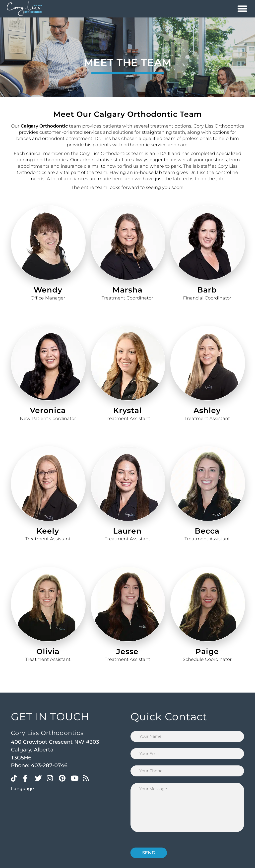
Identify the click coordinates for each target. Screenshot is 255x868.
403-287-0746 (49, 765)
